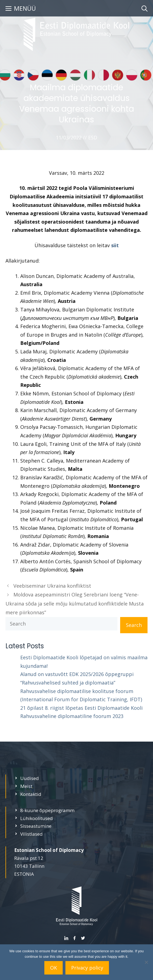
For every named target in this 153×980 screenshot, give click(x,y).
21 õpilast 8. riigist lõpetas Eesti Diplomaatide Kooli (81, 708)
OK (54, 968)
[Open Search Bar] (145, 8)
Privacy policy (87, 968)
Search (134, 625)
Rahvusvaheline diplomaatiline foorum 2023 (72, 716)
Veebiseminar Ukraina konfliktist (52, 586)
